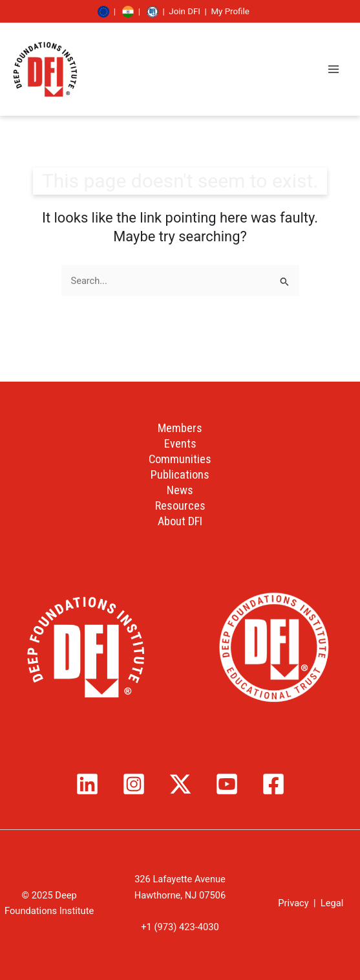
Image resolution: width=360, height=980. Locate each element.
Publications (180, 474)
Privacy (293, 903)
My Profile (230, 11)
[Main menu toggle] (334, 69)
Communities (180, 459)
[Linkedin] (87, 784)
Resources (180, 506)
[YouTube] (227, 784)
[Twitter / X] (180, 784)
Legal (332, 903)
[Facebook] (273, 784)
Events (180, 443)
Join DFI (185, 11)
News (180, 490)
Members (180, 428)
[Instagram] (134, 784)
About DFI (180, 521)
